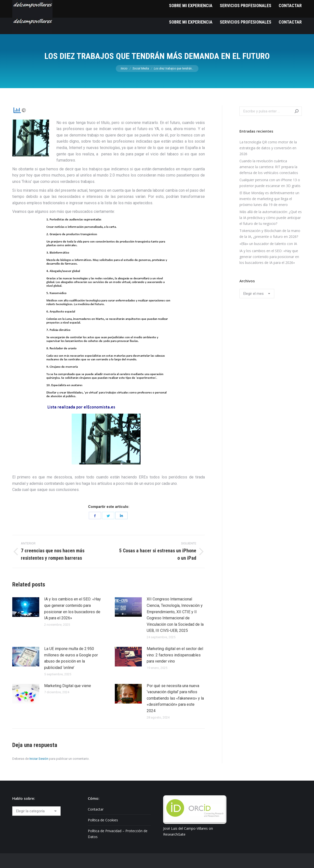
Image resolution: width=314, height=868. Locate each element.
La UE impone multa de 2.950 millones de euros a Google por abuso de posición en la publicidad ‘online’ (71, 658)
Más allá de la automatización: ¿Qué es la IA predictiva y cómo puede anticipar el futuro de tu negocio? (271, 218)
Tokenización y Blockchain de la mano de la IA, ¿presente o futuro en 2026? (270, 234)
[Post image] (26, 607)
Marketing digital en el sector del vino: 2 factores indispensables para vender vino (175, 655)
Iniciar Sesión (39, 759)
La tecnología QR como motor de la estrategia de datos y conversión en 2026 (268, 148)
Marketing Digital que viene (68, 686)
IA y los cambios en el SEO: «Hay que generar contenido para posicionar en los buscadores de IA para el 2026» (72, 609)
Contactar (96, 809)
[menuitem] (191, 22)
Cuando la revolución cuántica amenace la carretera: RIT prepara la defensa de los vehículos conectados (269, 167)
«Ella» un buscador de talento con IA (268, 244)
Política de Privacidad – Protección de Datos (118, 834)
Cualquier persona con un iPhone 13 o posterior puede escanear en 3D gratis (270, 183)
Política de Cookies (103, 820)
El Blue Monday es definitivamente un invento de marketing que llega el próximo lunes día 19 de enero (269, 199)
